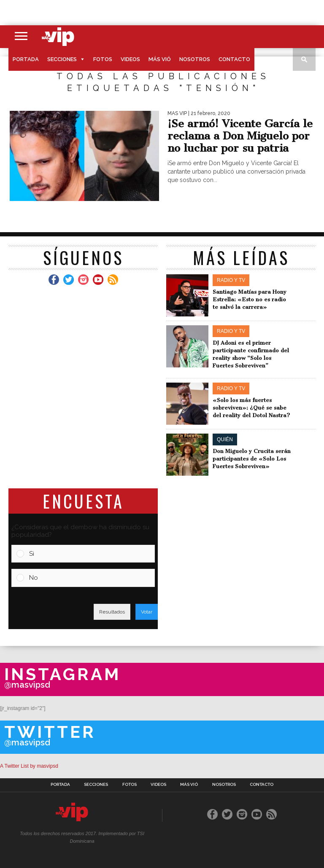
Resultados (112, 612)
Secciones (62, 59)
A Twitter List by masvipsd (29, 766)
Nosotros (195, 59)
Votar (147, 612)
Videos (130, 59)
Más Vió (160, 59)
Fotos (103, 59)
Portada (26, 59)
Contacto (234, 59)
